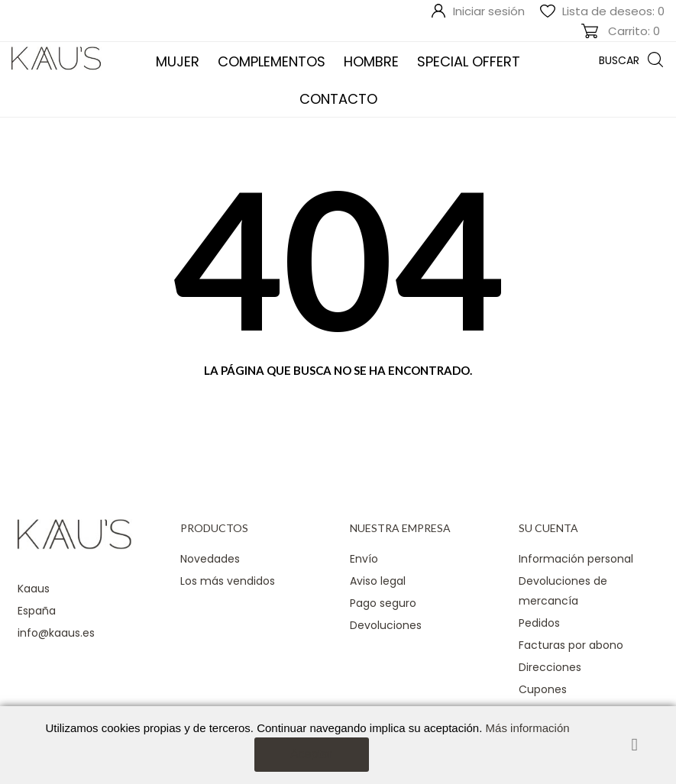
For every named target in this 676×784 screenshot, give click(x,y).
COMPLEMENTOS (272, 61)
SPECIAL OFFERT (469, 61)
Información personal (576, 559)
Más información (528, 728)
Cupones (543, 689)
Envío (364, 559)
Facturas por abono (571, 645)
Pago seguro (383, 603)
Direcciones (550, 667)
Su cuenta (548, 528)
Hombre (371, 61)
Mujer (178, 61)
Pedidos (539, 623)
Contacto (338, 99)
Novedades (210, 559)
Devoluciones (386, 625)
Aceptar (311, 754)
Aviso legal (378, 581)
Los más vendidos (228, 581)
